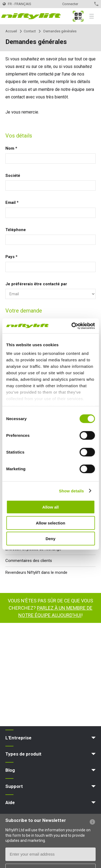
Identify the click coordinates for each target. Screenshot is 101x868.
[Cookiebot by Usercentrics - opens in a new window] (72, 326)
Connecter (70, 4)
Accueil (11, 31)
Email (12, 203)
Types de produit (23, 754)
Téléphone (16, 230)
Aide (10, 802)
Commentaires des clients (29, 561)
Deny (50, 539)
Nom (11, 148)
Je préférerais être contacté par (36, 284)
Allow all (50, 507)
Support (14, 786)
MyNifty (78, 16)
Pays (11, 257)
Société (13, 176)
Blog (10, 770)
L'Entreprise (18, 738)
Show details (72, 491)
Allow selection (50, 523)
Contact (87, 4)
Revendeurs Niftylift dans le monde (36, 572)
